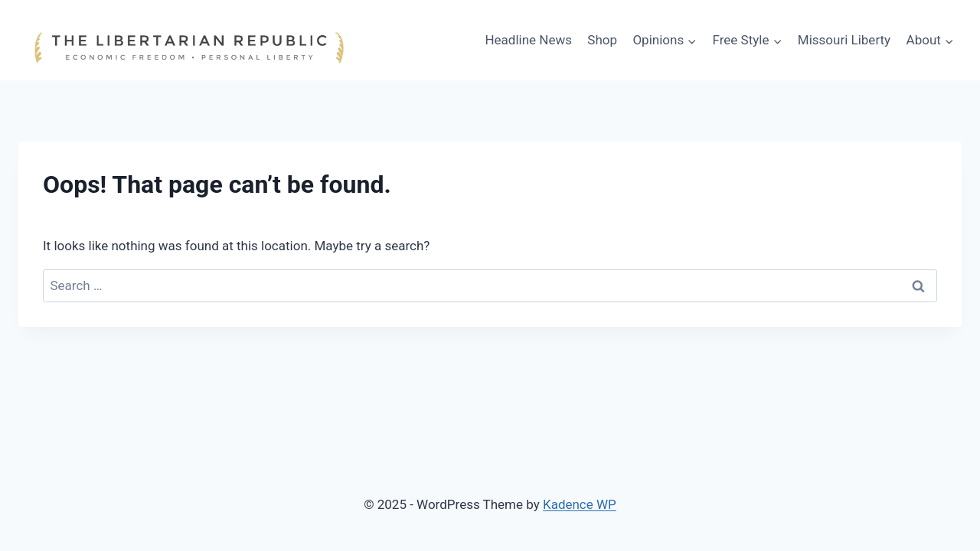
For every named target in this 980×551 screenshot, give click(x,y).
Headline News (528, 40)
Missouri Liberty (844, 40)
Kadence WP (580, 504)
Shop (602, 40)
